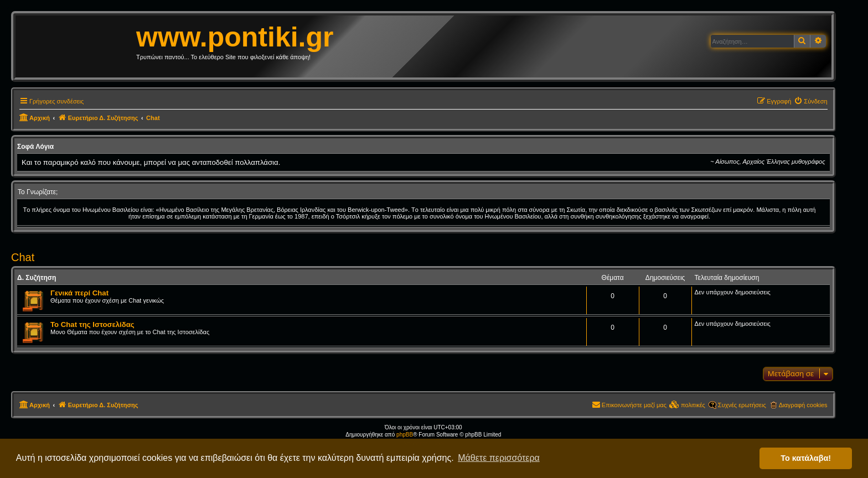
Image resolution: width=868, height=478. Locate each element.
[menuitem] (810, 101)
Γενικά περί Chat (79, 293)
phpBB (405, 435)
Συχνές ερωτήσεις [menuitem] (742, 405)
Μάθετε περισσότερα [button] (499, 458)
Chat (23, 257)
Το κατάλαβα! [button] (806, 458)
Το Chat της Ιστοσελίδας (92, 324)
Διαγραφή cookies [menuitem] (803, 405)
